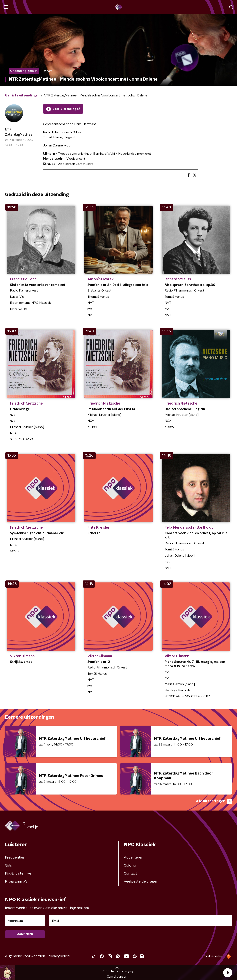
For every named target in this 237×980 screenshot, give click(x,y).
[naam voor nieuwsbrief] (25, 921)
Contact (130, 874)
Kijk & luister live (18, 874)
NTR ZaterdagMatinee (19, 132)
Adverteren (133, 858)
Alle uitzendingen (214, 802)
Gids (8, 866)
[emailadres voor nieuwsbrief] (140, 921)
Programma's (16, 882)
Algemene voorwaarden (25, 956)
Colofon (130, 866)
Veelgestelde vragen (141, 882)
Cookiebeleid (213, 956)
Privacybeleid (59, 956)
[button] (228, 973)
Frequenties (15, 858)
